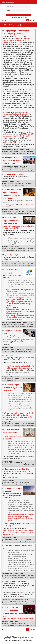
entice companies (13, 97)
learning (17, 377)
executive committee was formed (17, 90)
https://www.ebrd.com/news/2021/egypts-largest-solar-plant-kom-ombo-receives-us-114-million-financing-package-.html (20, 296)
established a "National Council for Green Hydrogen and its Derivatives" (16, 40)
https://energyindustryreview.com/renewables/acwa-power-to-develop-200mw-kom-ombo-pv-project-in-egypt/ (20, 318)
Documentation (27, 641)
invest (23, 97)
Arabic (6, 262)
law (21, 166)
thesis (25, 322)
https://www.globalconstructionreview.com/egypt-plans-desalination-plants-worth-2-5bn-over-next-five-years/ (18, 533)
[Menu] (35, 3)
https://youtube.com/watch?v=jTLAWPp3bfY (18, 619)
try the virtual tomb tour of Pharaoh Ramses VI (20, 450)
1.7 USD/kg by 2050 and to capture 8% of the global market (18, 135)
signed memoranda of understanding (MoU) (15, 113)
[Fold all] (6, 20)
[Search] (18, 15)
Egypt (27, 149)
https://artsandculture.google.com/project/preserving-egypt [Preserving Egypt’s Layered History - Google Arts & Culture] (19, 426)
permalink (18, 151)
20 (28, 20)
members (19, 44)
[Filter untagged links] (3, 20)
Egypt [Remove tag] (19, 25)
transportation (8, 573)
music (12, 210)
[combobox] (18, 10)
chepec (19, 322)
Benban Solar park (9, 584)
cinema (6, 181)
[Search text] (18, 6)
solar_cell (7, 599)
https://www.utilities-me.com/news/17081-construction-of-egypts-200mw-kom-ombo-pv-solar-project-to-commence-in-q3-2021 (20, 311)
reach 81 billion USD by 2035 (12, 142)
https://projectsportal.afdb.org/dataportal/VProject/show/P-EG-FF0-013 (20, 291)
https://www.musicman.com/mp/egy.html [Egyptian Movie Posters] (14, 185)
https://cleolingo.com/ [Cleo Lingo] (9, 380)
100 (34, 20)
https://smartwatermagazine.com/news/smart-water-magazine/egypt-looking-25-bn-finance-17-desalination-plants (21, 518)
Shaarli (9, 637)
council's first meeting (15, 89)
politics (22, 149)
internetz (13, 181)
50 (31, 20)
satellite (12, 480)
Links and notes (8, 2)
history (17, 247)
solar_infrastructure (10, 322)
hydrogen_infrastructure (11, 149)
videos (6, 210)
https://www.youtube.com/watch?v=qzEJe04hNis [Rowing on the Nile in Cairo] (16, 351)
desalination (8, 537)
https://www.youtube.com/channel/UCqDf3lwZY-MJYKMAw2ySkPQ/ (18, 227)
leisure (11, 422)
